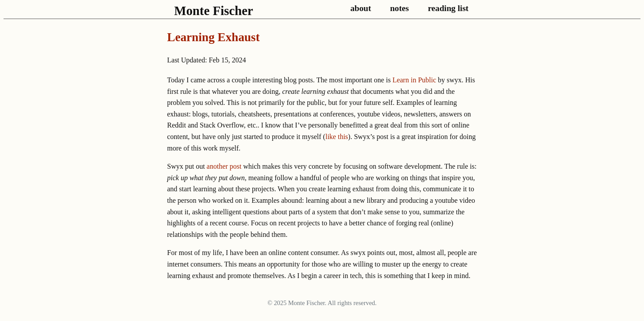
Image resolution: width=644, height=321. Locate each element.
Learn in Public (415, 80)
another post (224, 166)
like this (337, 137)
